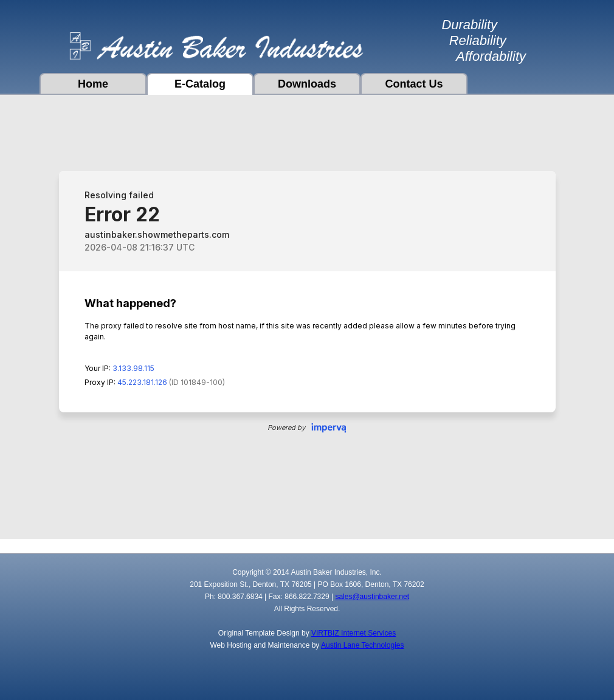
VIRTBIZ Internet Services (354, 633)
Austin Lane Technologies (363, 645)
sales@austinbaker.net (372, 597)
